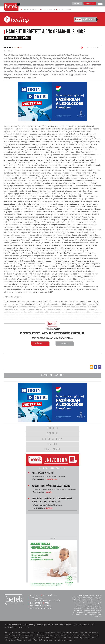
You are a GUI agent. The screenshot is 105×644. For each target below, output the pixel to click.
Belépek (65, 344)
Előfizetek (41, 344)
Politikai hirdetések (40, 606)
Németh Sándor (38, 479)
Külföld (19, 47)
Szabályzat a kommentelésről (45, 601)
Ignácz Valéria (38, 508)
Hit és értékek (52, 479)
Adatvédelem (37, 598)
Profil (77, 4)
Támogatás (90, 4)
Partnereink (36, 603)
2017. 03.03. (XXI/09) (90, 48)
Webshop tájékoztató (41, 608)
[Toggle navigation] (100, 4)
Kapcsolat (35, 595)
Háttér (49, 492)
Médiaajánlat (50, 595)
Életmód (49, 508)
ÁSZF (47, 603)
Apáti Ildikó (8, 47)
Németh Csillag (38, 492)
